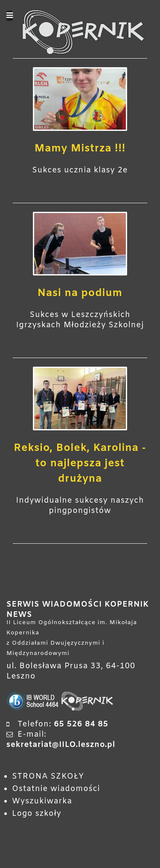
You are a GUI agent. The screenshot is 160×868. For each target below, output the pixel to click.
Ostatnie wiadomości (56, 789)
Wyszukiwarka (42, 801)
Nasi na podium (80, 293)
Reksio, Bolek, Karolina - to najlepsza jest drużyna (80, 464)
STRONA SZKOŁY (48, 776)
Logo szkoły (37, 814)
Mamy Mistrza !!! (80, 149)
